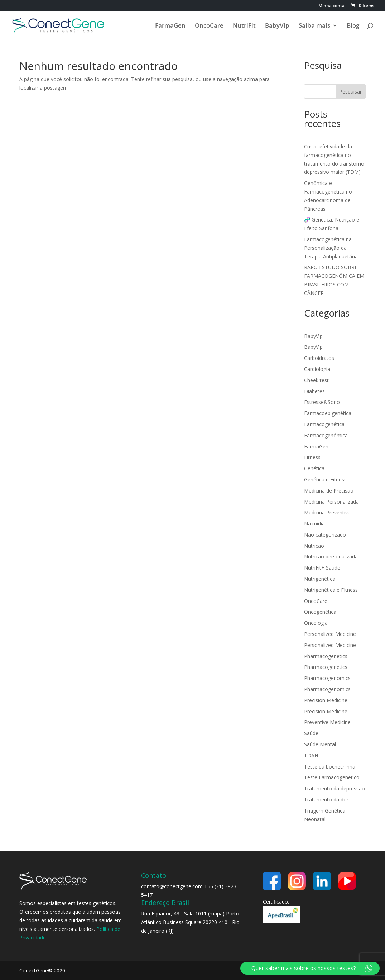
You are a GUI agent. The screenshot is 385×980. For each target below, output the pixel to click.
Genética (314, 468)
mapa (216, 914)
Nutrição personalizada (331, 556)
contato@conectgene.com (172, 886)
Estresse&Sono (322, 402)
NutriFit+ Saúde (322, 568)
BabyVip (277, 26)
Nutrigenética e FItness (331, 590)
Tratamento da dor (326, 800)
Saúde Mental (320, 744)
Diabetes (314, 391)
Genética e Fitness (325, 479)
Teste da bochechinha (330, 767)
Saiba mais (314, 26)
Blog (353, 26)
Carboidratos (319, 358)
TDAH (311, 755)
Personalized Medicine (330, 634)
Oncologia (316, 623)
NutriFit (244, 26)
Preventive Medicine (327, 722)
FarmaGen (170, 26)
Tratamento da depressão (335, 788)
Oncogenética (320, 612)
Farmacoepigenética (328, 413)
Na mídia (314, 524)
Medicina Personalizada (331, 502)
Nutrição (314, 546)
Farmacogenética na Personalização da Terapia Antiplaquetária (331, 248)
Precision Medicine (326, 700)
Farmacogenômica (326, 435)
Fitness (312, 457)
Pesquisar (350, 92)
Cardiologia (317, 369)
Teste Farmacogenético (332, 777)
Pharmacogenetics (326, 656)
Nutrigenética (320, 579)
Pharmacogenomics (327, 678)
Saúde (311, 733)
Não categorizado (325, 535)
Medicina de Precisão (329, 491)
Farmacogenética (324, 424)
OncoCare (209, 26)
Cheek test (316, 380)
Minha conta (331, 6)
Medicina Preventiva (327, 512)
